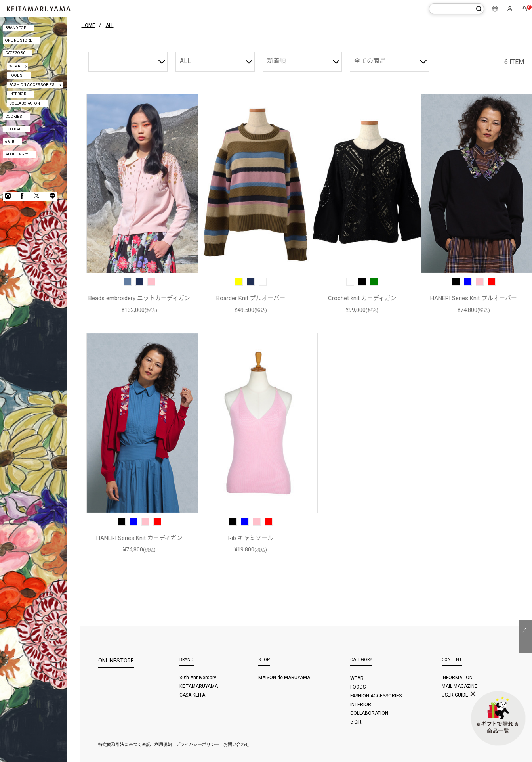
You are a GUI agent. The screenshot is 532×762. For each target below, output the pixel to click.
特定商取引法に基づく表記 (124, 744)
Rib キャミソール (251, 538)
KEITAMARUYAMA (199, 686)
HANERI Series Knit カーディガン (139, 538)
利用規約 (163, 744)
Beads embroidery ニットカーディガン (139, 298)
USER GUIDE (455, 695)
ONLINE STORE (19, 40)
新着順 (276, 61)
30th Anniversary (198, 678)
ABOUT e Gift (16, 154)
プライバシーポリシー (198, 744)
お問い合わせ (236, 744)
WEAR (15, 66)
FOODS (16, 75)
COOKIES (14, 116)
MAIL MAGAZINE (460, 686)
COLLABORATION (25, 103)
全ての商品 (370, 61)
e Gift (10, 141)
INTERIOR (18, 94)
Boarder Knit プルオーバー (251, 298)
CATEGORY (15, 53)
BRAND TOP (16, 28)
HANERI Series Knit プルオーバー (474, 298)
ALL (185, 61)
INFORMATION (457, 678)
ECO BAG (13, 129)
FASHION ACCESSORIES (32, 85)
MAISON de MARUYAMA (284, 678)
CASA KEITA (193, 695)
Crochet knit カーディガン (362, 298)
